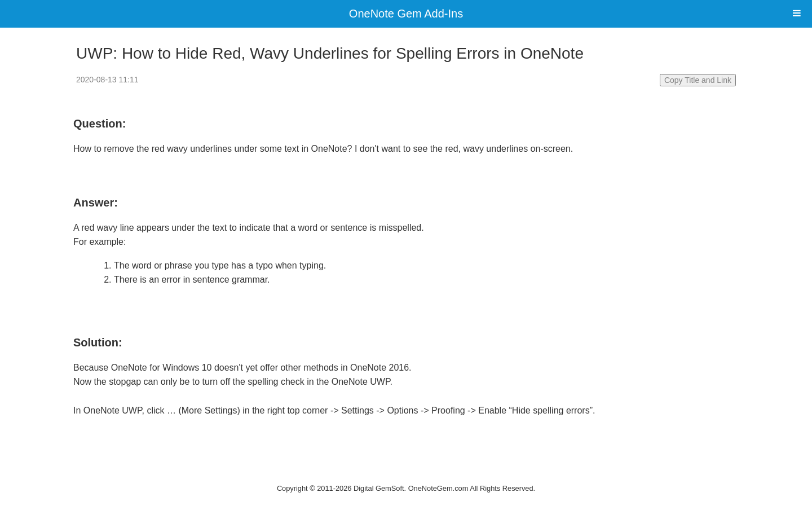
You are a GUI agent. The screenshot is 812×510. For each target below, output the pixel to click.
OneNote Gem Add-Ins (406, 14)
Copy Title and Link (698, 80)
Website (406, 474)
